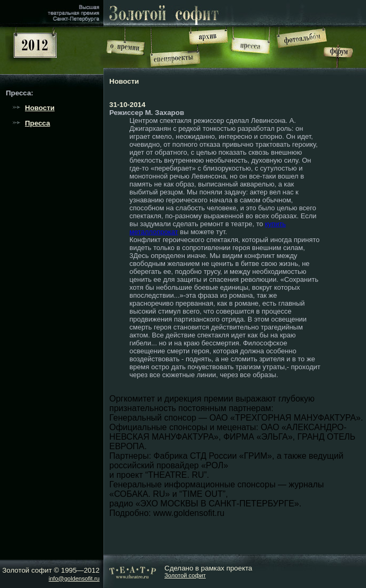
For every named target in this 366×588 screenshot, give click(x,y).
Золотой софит (185, 575)
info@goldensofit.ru (74, 578)
